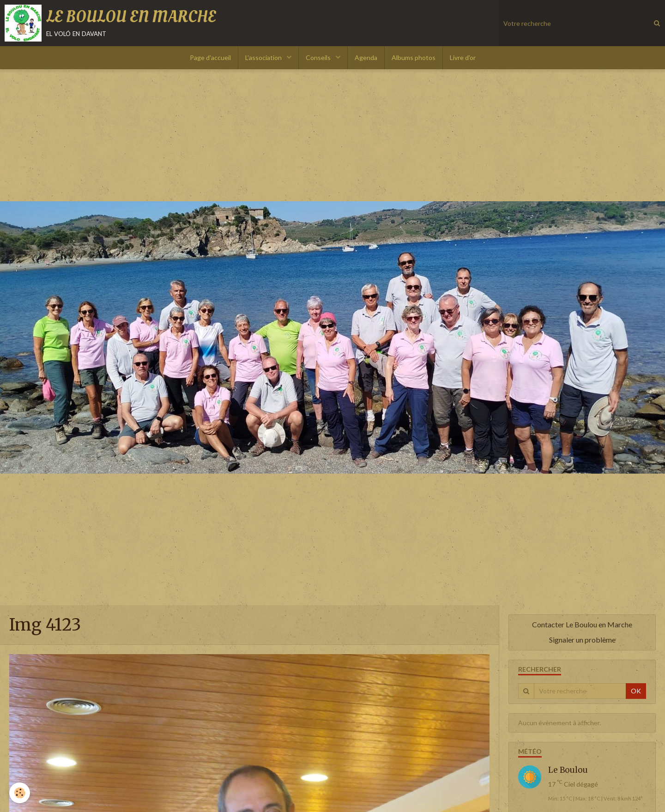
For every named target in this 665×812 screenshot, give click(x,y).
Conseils (319, 57)
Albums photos (414, 57)
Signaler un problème (582, 640)
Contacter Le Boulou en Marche (582, 624)
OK (636, 691)
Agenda (366, 57)
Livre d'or (463, 57)
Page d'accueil (210, 57)
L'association (264, 57)
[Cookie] (20, 793)
